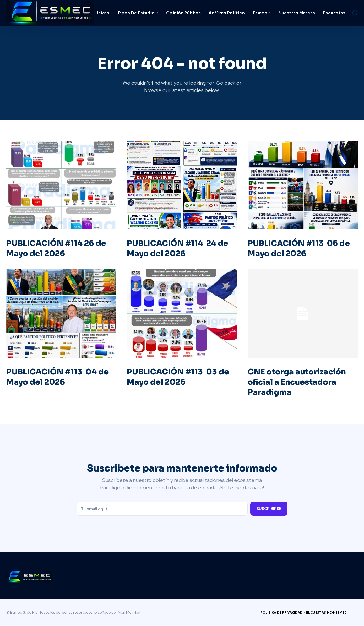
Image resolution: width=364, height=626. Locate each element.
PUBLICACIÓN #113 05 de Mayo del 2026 (300, 249)
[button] (355, 13)
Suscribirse (269, 509)
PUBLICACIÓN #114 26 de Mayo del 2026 (57, 249)
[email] (162, 509)
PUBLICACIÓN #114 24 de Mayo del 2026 (179, 249)
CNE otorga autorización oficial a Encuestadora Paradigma (298, 382)
